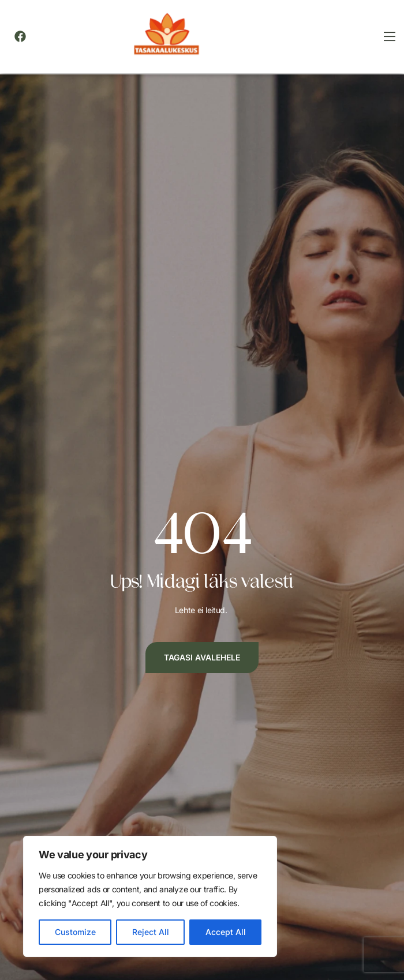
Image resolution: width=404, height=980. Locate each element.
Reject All (151, 932)
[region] (150, 896)
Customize (75, 932)
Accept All (226, 932)
